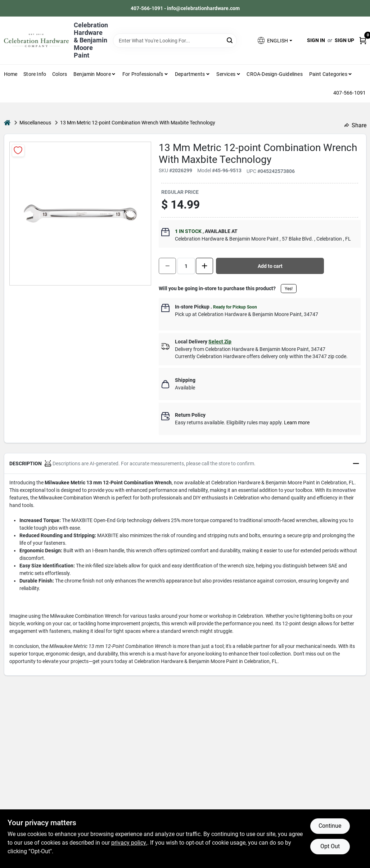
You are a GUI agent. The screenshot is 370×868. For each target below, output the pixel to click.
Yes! (289, 289)
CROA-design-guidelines (274, 74)
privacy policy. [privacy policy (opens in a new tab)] (129, 843)
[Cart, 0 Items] (363, 40)
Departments (190, 74)
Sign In (316, 40)
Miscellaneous (35, 123)
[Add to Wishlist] (18, 150)
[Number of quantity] (186, 266)
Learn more (297, 422)
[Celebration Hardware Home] (36, 40)
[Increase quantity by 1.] (204, 266)
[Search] (230, 40)
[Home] (7, 123)
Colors (60, 74)
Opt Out (330, 846)
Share (355, 125)
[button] (274, 40)
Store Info (35, 74)
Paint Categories (328, 74)
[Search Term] (175, 41)
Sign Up (344, 40)
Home (11, 74)
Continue (330, 826)
